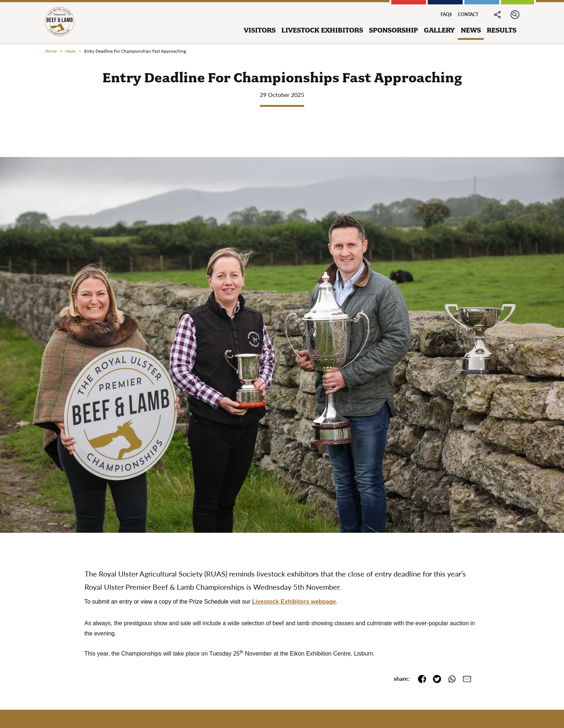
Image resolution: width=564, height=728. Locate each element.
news (471, 30)
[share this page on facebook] (419, 678)
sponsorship (393, 30)
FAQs (446, 14)
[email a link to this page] (464, 678)
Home (51, 51)
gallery (439, 30)
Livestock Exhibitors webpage (294, 602)
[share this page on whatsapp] (449, 678)
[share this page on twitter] (434, 678)
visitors (260, 30)
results (502, 30)
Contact (468, 14)
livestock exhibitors (322, 30)
